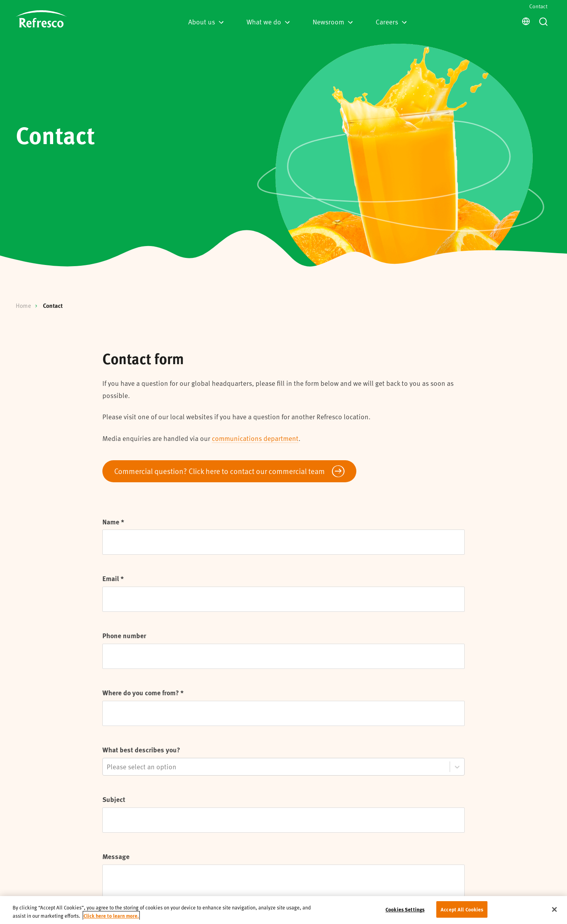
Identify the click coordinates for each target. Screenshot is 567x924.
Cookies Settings (405, 909)
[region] (283, 910)
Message (116, 856)
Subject (114, 799)
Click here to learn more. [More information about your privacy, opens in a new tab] (111, 916)
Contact (538, 6)
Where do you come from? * (143, 692)
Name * (113, 521)
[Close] (554, 909)
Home (23, 305)
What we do (268, 22)
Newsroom (333, 22)
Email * (113, 578)
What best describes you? (141, 749)
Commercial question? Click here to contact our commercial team (220, 471)
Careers (391, 22)
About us (206, 22)
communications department (255, 438)
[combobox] (107, 767)
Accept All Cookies (462, 909)
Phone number (124, 635)
